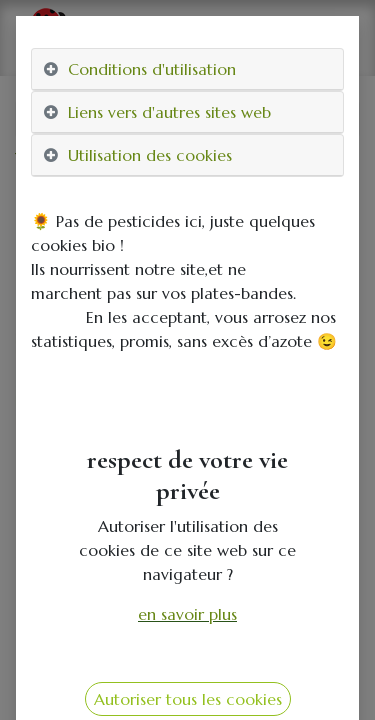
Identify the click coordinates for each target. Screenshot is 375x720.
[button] (41, 426)
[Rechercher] (339, 119)
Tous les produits (76, 158)
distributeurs (206, 158)
